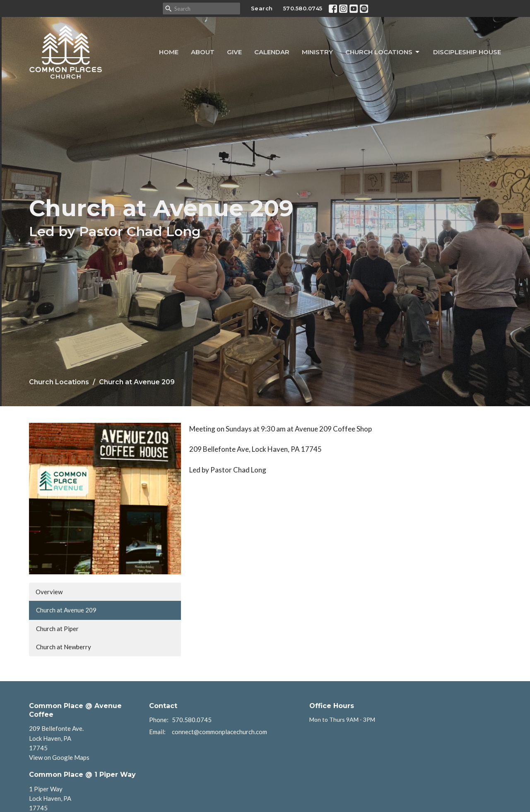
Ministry (317, 52)
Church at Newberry (64, 647)
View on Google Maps (59, 757)
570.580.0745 (303, 8)
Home (169, 52)
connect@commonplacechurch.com (219, 732)
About (203, 52)
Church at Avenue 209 (66, 610)
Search (262, 8)
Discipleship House (467, 52)
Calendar (272, 52)
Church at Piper (57, 629)
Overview (49, 592)
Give (234, 52)
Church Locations (383, 52)
